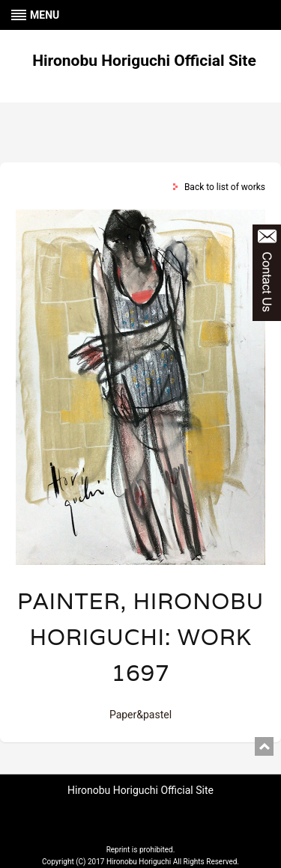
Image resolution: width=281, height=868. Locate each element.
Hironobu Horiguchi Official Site (144, 61)
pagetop (264, 746)
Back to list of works (225, 187)
